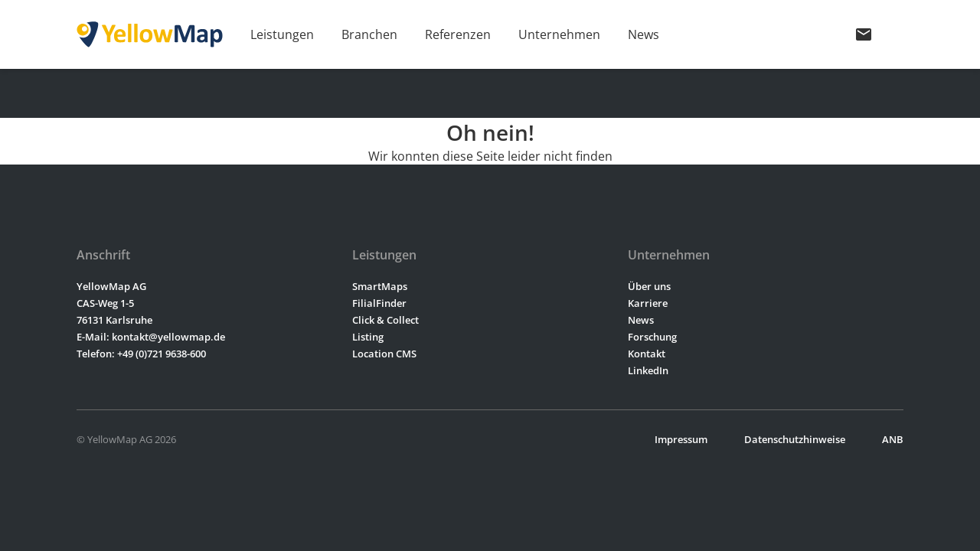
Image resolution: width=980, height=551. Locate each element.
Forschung (652, 337)
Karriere (648, 303)
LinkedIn (648, 370)
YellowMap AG (111, 286)
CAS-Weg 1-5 (105, 303)
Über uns (649, 286)
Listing (368, 337)
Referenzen (458, 34)
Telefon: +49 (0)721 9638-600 (141, 354)
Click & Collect (385, 320)
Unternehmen (559, 34)
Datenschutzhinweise (795, 439)
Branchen (369, 34)
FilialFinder (379, 303)
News (644, 34)
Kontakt (647, 354)
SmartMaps (380, 286)
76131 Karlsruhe (114, 320)
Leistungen (282, 34)
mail (864, 34)
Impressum (681, 439)
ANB (893, 439)
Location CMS (384, 354)
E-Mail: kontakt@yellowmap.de (151, 337)
